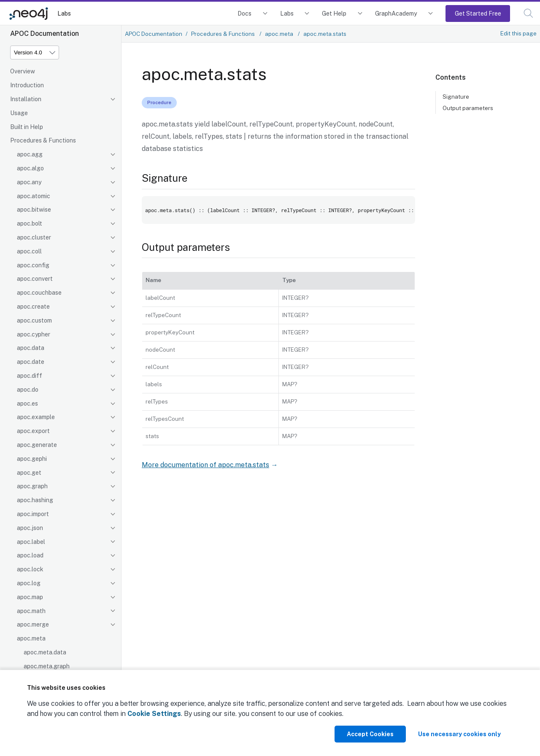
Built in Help (27, 127)
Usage (19, 113)
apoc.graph (32, 486)
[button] (528, 13)
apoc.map (30, 597)
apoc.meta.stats (325, 34)
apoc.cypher (34, 334)
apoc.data (31, 348)
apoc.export (33, 431)
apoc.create (33, 307)
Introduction (27, 85)
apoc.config (33, 265)
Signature (456, 97)
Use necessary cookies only (459, 734)
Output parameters (468, 108)
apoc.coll (29, 251)
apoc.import (33, 514)
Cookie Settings (154, 714)
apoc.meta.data (45, 652)
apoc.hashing (35, 500)
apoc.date (31, 362)
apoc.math (31, 611)
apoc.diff (30, 376)
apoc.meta (31, 638)
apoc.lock (30, 569)
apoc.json (30, 528)
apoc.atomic (34, 196)
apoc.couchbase (39, 293)
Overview (23, 71)
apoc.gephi (32, 459)
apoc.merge (33, 624)
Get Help (334, 13)
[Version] (35, 52)
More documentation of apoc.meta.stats (205, 465)
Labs (64, 13)
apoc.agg (30, 154)
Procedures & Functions (43, 140)
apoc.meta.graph (47, 666)
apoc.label (31, 542)
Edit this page (518, 33)
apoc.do (28, 390)
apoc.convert (35, 279)
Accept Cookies (370, 734)
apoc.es (27, 404)
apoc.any (29, 182)
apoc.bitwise (34, 210)
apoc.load (30, 555)
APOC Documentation (154, 34)
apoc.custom (34, 320)
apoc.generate (37, 445)
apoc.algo (30, 168)
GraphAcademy (396, 13)
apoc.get (29, 473)
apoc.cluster (34, 237)
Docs (244, 13)
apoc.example (36, 417)
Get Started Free (478, 13)
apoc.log (29, 583)
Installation (26, 99)
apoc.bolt (30, 223)
